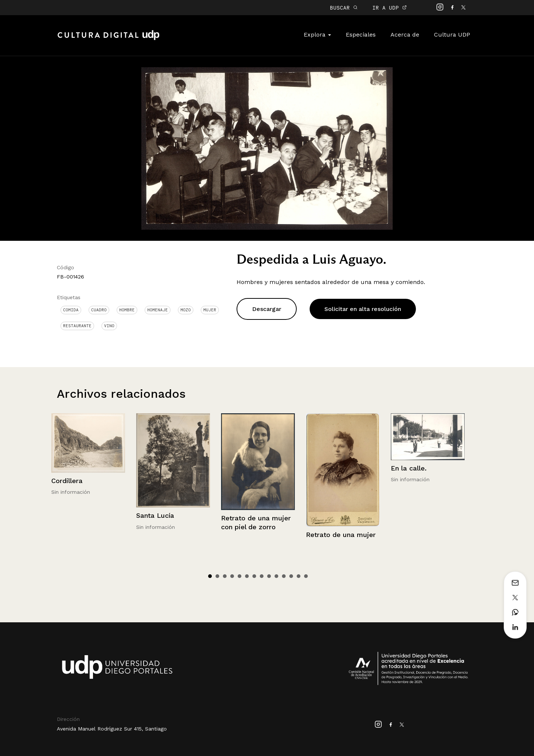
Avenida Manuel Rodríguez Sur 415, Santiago (112, 729)
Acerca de (405, 35)
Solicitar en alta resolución (363, 309)
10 (276, 576)
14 (306, 576)
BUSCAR (344, 8)
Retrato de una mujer (341, 535)
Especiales (361, 35)
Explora (317, 35)
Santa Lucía (155, 515)
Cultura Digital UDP (108, 39)
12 (291, 576)
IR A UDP (390, 8)
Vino (109, 326)
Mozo (186, 310)
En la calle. (409, 468)
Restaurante (77, 326)
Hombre (127, 310)
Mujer (210, 310)
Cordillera (67, 481)
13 (299, 576)
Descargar (267, 309)
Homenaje (158, 310)
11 (284, 576)
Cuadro (99, 310)
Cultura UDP (452, 35)
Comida (71, 310)
